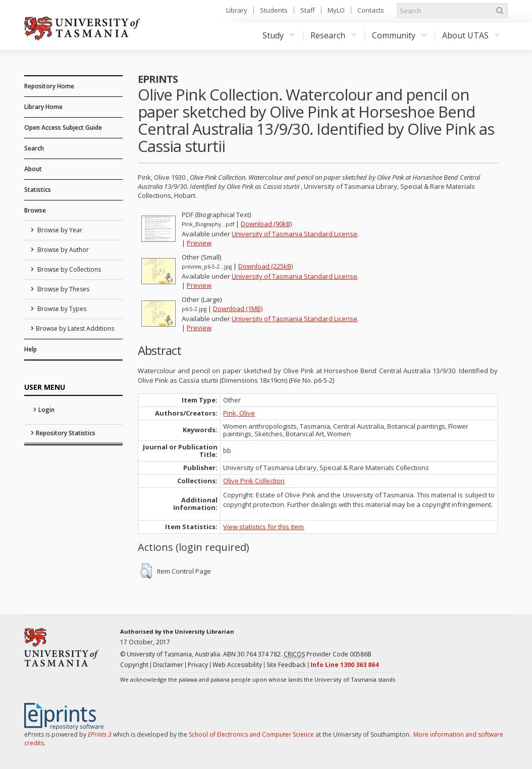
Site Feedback (286, 665)
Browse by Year (59, 230)
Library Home (43, 107)
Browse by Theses (63, 289)
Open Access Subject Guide (63, 127)
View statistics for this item (263, 527)
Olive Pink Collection (254, 481)
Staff (308, 10)
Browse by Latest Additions (75, 328)
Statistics (38, 190)
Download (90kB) (266, 224)
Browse (35, 210)
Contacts (371, 10)
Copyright (134, 665)
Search (34, 148)
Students (274, 10)
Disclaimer (168, 665)
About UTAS (471, 35)
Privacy (198, 665)
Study (279, 35)
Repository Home (49, 86)
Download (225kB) (265, 266)
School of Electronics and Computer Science (251, 734)
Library (237, 10)
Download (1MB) (238, 309)
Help (31, 349)
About (33, 169)
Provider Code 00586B (328, 654)
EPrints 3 (100, 734)
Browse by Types (61, 309)
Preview (199, 243)
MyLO (336, 10)
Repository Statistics (66, 433)
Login (46, 410)
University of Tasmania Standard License (295, 234)
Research (334, 35)
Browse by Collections (68, 269)
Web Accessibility (237, 665)
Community (400, 35)
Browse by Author (62, 250)
